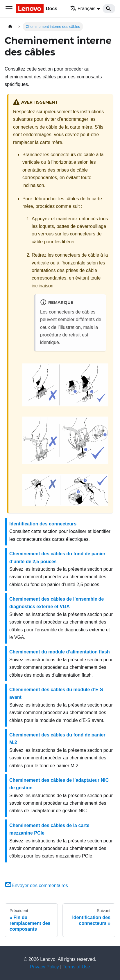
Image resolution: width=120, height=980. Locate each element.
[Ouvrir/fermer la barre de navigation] (9, 9)
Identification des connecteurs (43, 524)
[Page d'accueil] (10, 27)
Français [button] (83, 9)
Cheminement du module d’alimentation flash (60, 652)
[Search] (109, 9)
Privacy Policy (44, 967)
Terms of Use (76, 967)
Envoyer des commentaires (36, 886)
